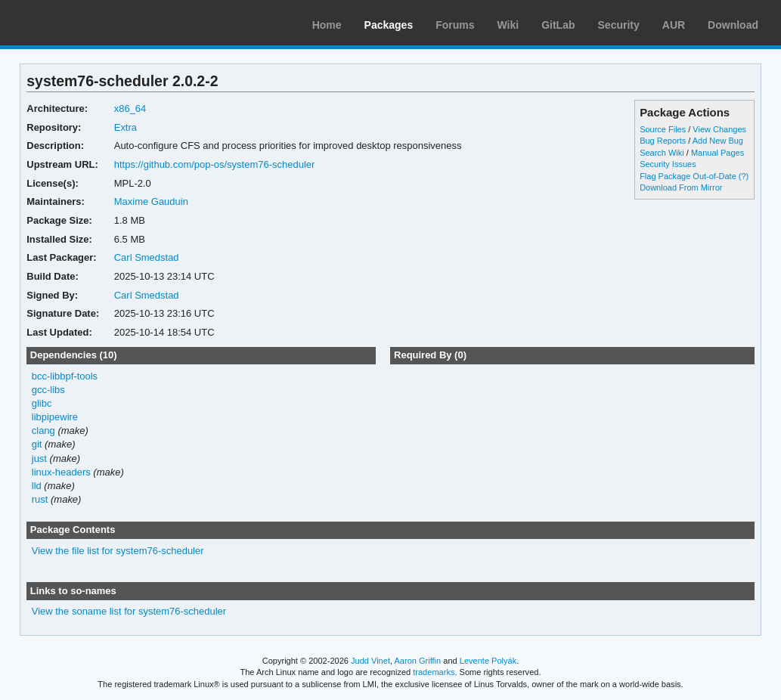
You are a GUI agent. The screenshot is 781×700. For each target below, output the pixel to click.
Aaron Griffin (417, 661)
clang (43, 431)
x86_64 (130, 108)
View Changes (719, 129)
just (39, 458)
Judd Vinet (370, 661)
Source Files (663, 129)
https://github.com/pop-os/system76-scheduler (215, 164)
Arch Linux (83, 23)
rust (40, 499)
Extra (126, 127)
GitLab (558, 25)
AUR (674, 25)
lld (37, 486)
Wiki (508, 25)
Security (619, 25)
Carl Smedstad (147, 257)
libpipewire (55, 417)
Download (733, 25)
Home (327, 25)
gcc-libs (48, 390)
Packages (389, 25)
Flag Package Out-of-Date (688, 176)
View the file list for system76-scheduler (118, 551)
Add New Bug (718, 141)
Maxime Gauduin (151, 201)
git (37, 444)
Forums (455, 25)
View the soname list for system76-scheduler (129, 611)
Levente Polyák (488, 661)
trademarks (434, 672)
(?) (744, 176)
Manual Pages (717, 153)
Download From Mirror (681, 187)
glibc (42, 403)
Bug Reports (663, 141)
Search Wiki (662, 153)
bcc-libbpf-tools (65, 376)
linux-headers (61, 472)
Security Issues (668, 164)
